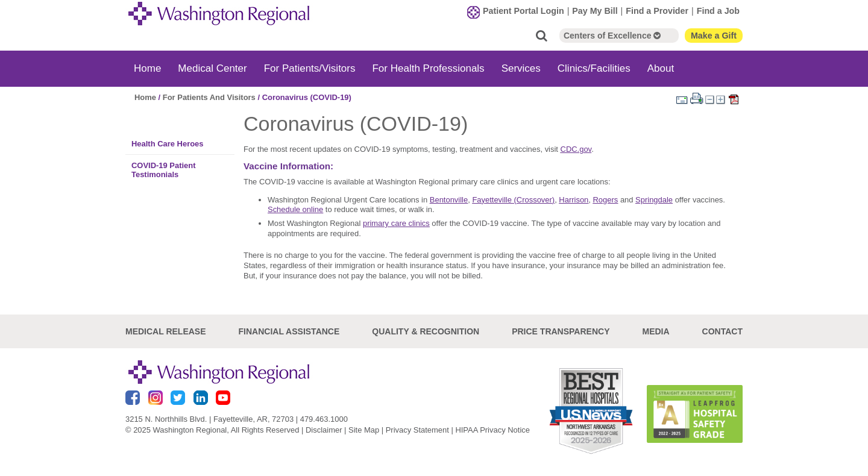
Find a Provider (657, 11)
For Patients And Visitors (209, 97)
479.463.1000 (324, 419)
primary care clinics (396, 223)
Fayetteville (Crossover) (513, 200)
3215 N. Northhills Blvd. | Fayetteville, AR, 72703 (209, 419)
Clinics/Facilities (594, 68)
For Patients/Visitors (310, 68)
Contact (722, 331)
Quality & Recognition (426, 331)
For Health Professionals (428, 68)
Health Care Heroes (168, 144)
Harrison (574, 200)
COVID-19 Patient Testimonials (164, 170)
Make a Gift (714, 36)
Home (147, 68)
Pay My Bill (595, 11)
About (661, 68)
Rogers (606, 200)
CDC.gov (576, 149)
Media (656, 331)
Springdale (654, 200)
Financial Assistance (289, 331)
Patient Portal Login (524, 11)
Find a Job (718, 11)
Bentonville (449, 200)
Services (521, 68)
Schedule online (295, 209)
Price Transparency (561, 331)
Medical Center (212, 68)
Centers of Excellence (612, 36)
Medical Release (166, 331)
